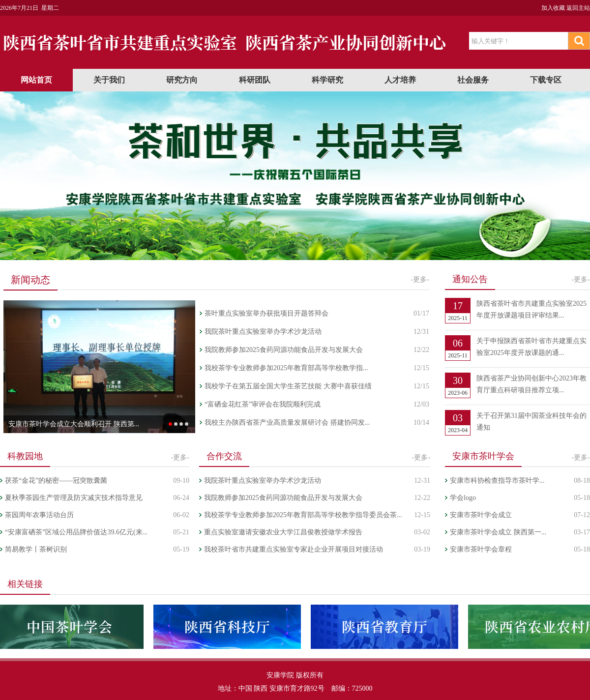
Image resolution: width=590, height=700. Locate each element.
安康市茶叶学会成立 (481, 515)
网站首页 (36, 80)
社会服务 (473, 80)
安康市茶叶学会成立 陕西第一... (498, 532)
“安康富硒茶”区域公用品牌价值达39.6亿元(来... (76, 532)
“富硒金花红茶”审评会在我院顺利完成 (263, 404)
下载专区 (546, 80)
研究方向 (182, 80)
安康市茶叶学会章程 (481, 549)
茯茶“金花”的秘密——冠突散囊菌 (56, 481)
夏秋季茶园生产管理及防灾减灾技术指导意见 (74, 498)
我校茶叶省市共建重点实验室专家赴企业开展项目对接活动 (294, 549)
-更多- (420, 279)
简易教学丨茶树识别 (36, 549)
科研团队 (255, 80)
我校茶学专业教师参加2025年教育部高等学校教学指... (286, 368)
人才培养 (400, 80)
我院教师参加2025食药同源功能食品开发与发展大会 (284, 350)
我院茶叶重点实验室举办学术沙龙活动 (263, 332)
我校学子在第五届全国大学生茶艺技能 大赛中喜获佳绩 (288, 386)
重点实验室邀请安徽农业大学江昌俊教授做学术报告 (283, 532)
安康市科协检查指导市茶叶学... (497, 481)
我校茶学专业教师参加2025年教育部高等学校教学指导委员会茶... (303, 515)
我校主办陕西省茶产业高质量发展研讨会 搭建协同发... (287, 423)
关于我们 (109, 80)
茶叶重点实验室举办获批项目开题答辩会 (266, 313)
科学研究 (327, 80)
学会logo (463, 498)
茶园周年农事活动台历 (39, 515)
